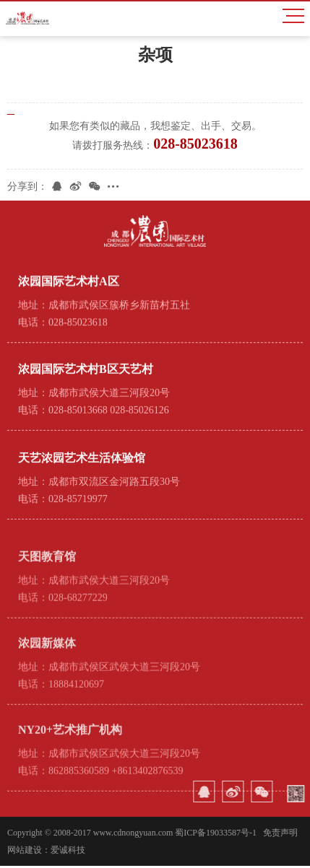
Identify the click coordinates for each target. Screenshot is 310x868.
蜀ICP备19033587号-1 (216, 835)
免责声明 (280, 835)
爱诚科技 (68, 852)
